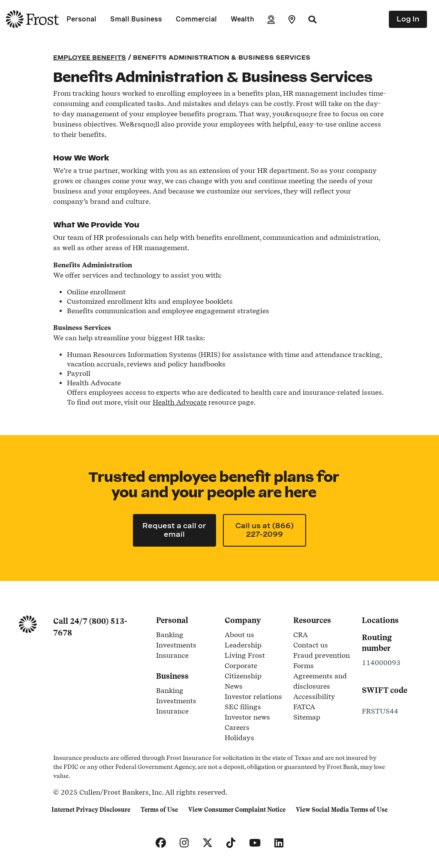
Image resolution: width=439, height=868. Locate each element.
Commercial (196, 19)
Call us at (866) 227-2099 (265, 530)
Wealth (242, 19)
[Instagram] (184, 843)
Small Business (136, 19)
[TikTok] (231, 843)
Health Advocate (180, 402)
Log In (408, 19)
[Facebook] (161, 843)
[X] (207, 843)
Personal (81, 19)
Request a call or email (174, 530)
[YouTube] (255, 843)
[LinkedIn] (279, 843)
